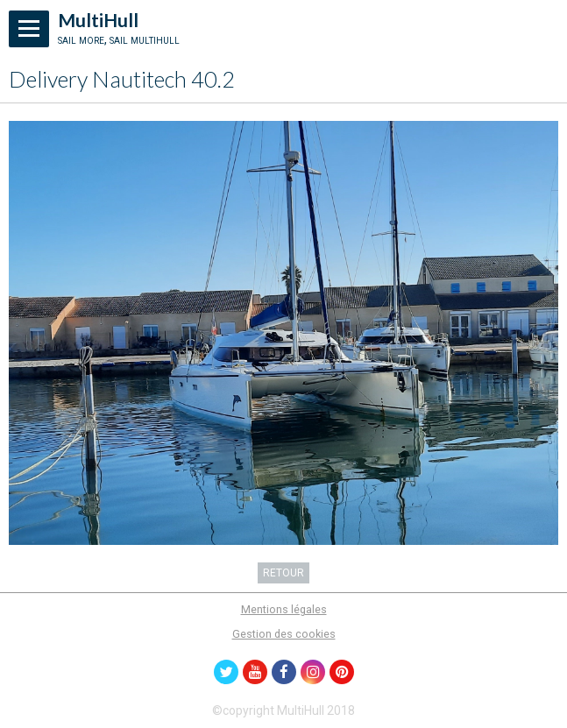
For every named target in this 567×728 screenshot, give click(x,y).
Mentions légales (284, 609)
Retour (283, 573)
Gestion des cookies (284, 634)
